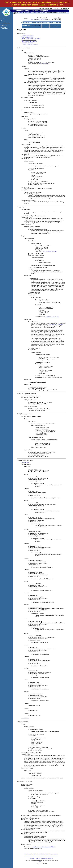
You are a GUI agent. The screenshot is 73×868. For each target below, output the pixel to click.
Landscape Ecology (28, 12)
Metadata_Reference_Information (30, 44)
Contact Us (51, 858)
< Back (56, 18)
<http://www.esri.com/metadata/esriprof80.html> (44, 847)
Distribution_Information (27, 43)
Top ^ (60, 18)
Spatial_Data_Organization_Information (31, 39)
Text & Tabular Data (38, 854)
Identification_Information (28, 36)
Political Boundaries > (45, 20)
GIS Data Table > (35, 20)
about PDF (31, 27)
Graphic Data (45, 854)
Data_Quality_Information (28, 37)
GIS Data (31, 854)
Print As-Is (41, 862)
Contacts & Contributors (53, 854)
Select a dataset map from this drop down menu (37, 22)
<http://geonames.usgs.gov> (43, 64)
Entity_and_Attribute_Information (29, 41)
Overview (27, 854)
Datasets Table (56, 22)
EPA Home (21, 12)
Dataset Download (55, 26)
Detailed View (26, 25)
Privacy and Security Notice (41, 858)
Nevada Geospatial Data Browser (39, 12)
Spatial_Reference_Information (29, 40)
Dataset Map (45, 26)
